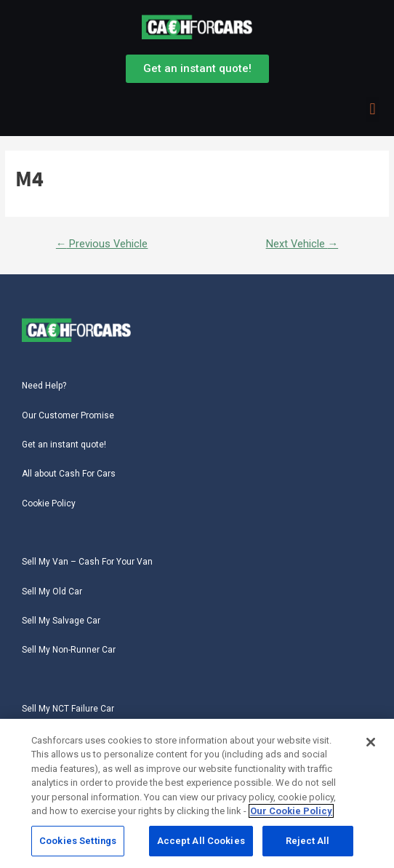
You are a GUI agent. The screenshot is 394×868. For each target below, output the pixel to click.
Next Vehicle (302, 244)
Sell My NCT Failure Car (68, 709)
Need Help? (44, 386)
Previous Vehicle (102, 244)
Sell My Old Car (52, 592)
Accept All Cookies (201, 844)
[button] (373, 110)
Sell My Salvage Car (61, 621)
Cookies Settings (78, 844)
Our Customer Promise (68, 415)
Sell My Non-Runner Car (69, 650)
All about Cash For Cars (69, 474)
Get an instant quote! (64, 445)
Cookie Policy (49, 503)
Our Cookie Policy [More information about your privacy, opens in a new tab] (291, 814)
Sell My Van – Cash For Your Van (87, 562)
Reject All (307, 844)
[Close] (371, 745)
